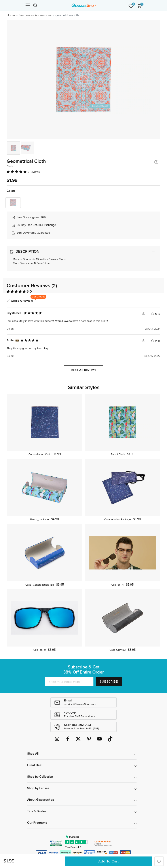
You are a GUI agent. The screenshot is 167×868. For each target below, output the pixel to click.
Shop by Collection (40, 777)
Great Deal (35, 765)
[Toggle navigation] (28, 5)
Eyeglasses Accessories (35, 16)
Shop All (33, 754)
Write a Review (22, 301)
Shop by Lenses (38, 788)
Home (11, 16)
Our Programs (37, 823)
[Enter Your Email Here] (69, 682)
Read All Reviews (84, 370)
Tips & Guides (37, 811)
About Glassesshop (41, 800)
